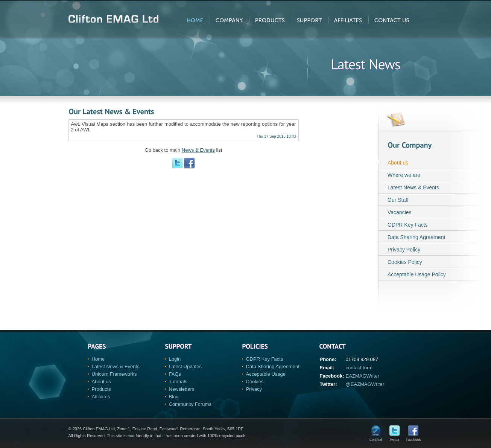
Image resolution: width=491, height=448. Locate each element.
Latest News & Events (413, 187)
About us (398, 163)
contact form (359, 368)
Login (175, 359)
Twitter (394, 438)
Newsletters (182, 389)
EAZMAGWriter (363, 376)
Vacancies (400, 212)
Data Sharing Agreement (416, 237)
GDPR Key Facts (408, 225)
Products (101, 389)
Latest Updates (185, 366)
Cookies (255, 382)
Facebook (413, 438)
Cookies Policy (405, 262)
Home (98, 359)
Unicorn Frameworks (114, 374)
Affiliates (101, 397)
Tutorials (178, 382)
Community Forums (190, 404)
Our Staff (398, 200)
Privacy (254, 389)
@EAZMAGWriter (365, 384)
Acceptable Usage (266, 374)
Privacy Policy (404, 250)
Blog (174, 397)
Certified (376, 438)
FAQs (175, 374)
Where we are (404, 175)
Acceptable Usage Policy (417, 274)
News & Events (198, 150)
